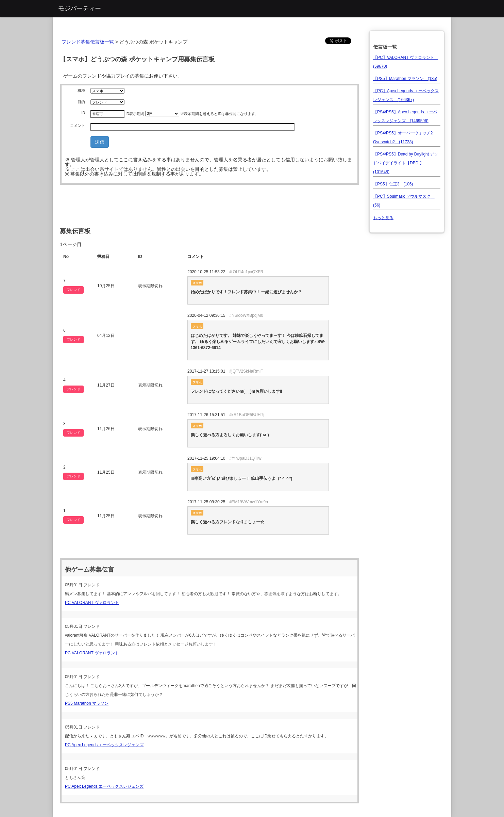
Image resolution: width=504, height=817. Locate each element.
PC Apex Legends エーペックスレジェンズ (104, 745)
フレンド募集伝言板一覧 (88, 42)
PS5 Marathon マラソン (87, 703)
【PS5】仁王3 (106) (393, 184)
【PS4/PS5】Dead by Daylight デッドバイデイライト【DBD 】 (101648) (406, 163)
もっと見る (383, 218)
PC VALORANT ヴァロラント (92, 603)
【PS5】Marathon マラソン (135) (405, 79)
